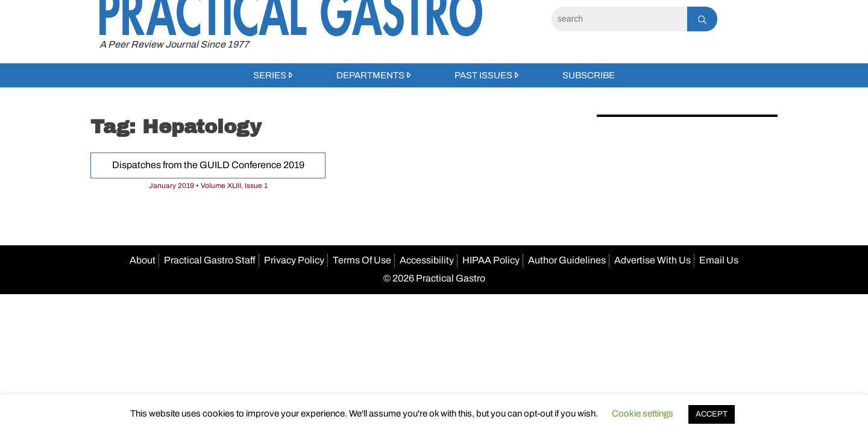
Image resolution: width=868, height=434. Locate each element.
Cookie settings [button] (643, 414)
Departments (370, 75)
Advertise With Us (653, 260)
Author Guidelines (567, 260)
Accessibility (427, 260)
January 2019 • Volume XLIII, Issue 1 (208, 186)
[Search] (619, 19)
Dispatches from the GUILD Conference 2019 (208, 165)
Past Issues (483, 75)
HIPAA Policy (491, 260)
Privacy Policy (294, 260)
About (143, 260)
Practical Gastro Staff (210, 260)
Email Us (719, 260)
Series (270, 75)
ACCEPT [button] (712, 414)
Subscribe (589, 75)
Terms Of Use (362, 260)
